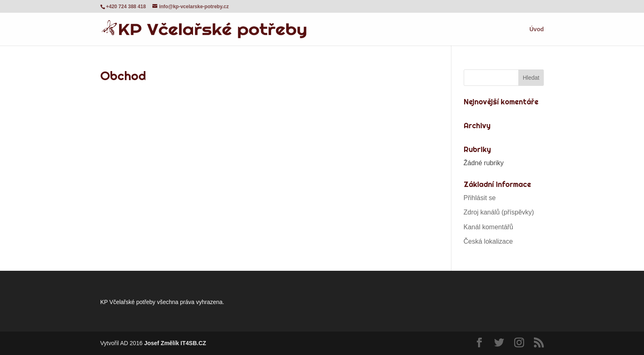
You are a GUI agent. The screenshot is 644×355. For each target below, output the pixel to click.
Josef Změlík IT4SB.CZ (175, 343)
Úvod (537, 29)
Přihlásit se (480, 198)
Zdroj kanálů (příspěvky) (499, 212)
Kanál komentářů (489, 227)
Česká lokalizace (488, 241)
